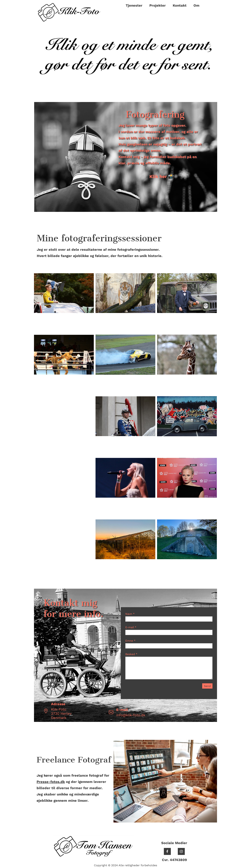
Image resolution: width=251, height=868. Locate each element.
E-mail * (131, 627)
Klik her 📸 (161, 176)
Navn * (130, 614)
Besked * (131, 654)
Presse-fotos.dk (51, 782)
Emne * (130, 641)
